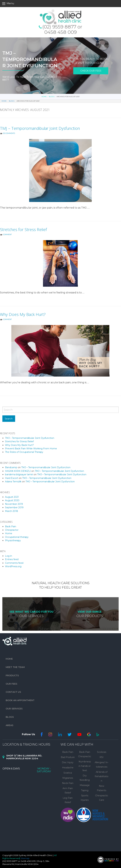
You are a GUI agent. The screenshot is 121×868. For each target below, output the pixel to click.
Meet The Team (15, 667)
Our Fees (11, 684)
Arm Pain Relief (68, 791)
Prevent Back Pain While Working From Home (31, 449)
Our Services (14, 709)
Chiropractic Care (102, 798)
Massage (85, 785)
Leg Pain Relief (68, 800)
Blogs (52, 97)
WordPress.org (13, 566)
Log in (9, 556)
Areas (9, 725)
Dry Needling (85, 778)
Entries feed (12, 559)
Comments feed (14, 563)
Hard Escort (12, 478)
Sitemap (25, 858)
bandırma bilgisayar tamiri (19, 474)
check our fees (91, 71)
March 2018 (12, 511)
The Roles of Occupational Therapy (24, 452)
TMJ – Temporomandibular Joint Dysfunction (40, 128)
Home (44, 97)
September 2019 (14, 507)
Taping (85, 790)
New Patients (102, 788)
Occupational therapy (17, 537)
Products (12, 675)
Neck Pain (68, 783)
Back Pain (11, 526)
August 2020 (12, 500)
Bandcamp (11, 467)
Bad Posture (68, 757)
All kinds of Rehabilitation (102, 776)
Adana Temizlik (13, 482)
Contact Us (13, 692)
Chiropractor (12, 530)
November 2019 (14, 504)
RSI (102, 757)
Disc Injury (68, 762)
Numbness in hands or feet (85, 766)
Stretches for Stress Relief (23, 230)
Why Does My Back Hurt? (23, 314)
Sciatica (68, 773)
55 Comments (9, 133)
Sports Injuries (85, 798)
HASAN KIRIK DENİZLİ (18, 471)
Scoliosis (102, 752)
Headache (68, 768)
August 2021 (12, 497)
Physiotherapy (13, 540)
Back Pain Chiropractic (85, 754)
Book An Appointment (20, 700)
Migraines (68, 778)
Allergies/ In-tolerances (102, 765)
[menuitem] (33, 659)
